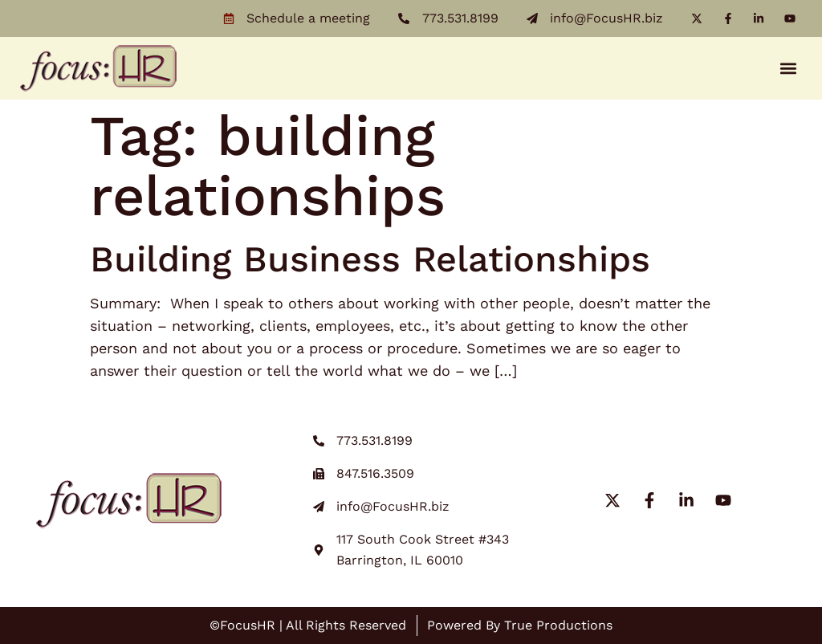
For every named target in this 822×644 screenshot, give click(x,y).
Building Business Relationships (370, 259)
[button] (789, 69)
